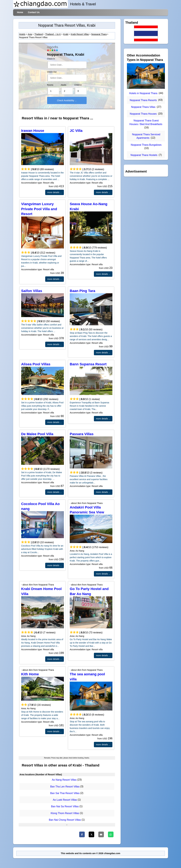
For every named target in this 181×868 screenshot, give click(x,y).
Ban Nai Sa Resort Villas (65, 807)
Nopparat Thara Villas (143, 107)
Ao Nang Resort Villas (64, 780)
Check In (51, 59)
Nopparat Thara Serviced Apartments (146, 136)
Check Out (52, 72)
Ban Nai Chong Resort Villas (65, 820)
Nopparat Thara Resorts (143, 100)
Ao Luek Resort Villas (65, 800)
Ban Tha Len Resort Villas (65, 787)
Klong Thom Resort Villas (65, 813)
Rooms (50, 85)
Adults (63, 85)
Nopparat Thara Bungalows (146, 145)
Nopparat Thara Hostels (144, 155)
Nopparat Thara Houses (143, 114)
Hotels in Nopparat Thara (143, 93)
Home (20, 12)
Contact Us (34, 12)
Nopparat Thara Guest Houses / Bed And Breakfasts (146, 122)
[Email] (101, 834)
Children (78, 85)
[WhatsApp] (111, 834)
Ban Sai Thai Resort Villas (65, 793)
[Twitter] (91, 834)
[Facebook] (82, 834)
